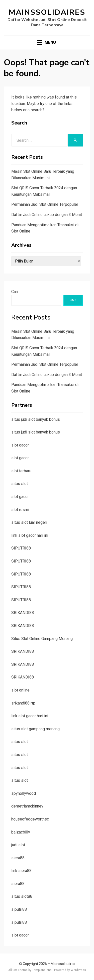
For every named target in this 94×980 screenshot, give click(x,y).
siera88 (18, 858)
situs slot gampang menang (35, 729)
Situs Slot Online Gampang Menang (42, 639)
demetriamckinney (27, 806)
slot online (20, 690)
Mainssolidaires (47, 12)
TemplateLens (42, 970)
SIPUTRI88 (21, 548)
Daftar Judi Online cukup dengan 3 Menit (47, 215)
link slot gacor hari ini (30, 535)
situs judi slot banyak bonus (36, 419)
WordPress (78, 970)
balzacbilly (21, 832)
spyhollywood (24, 793)
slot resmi (20, 510)
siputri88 (19, 909)
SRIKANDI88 (23, 613)
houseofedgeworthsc (30, 819)
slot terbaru (21, 471)
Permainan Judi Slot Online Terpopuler (45, 204)
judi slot (18, 845)
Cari (15, 292)
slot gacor (20, 445)
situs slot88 (22, 896)
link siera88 (21, 871)
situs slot (20, 484)
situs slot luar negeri (29, 522)
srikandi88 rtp (23, 703)
